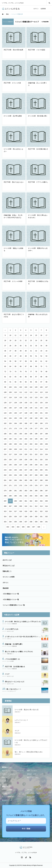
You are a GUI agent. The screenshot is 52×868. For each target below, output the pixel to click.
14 (31, 335)
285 (36, 491)
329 (31, 517)
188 (46, 434)
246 (21, 470)
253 (10, 475)
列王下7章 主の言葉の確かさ (15, 667)
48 (21, 356)
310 (26, 506)
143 (46, 408)
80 (46, 372)
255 (21, 475)
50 (31, 356)
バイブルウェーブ (11, 691)
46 (10, 356)
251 (46, 470)
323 (46, 511)
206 (46, 444)
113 (31, 392)
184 (26, 434)
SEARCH (49, 3)
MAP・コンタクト (32, 771)
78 (36, 372)
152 (46, 413)
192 (21, 439)
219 (21, 454)
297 (5, 501)
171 (5, 429)
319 (26, 511)
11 (15, 335)
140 (31, 408)
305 (46, 501)
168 (36, 423)
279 (5, 491)
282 (21, 491)
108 (5, 392)
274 (26, 485)
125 (46, 397)
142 (41, 408)
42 (36, 351)
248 (31, 470)
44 (46, 351)
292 (26, 496)
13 (26, 335)
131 (31, 403)
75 (21, 372)
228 (21, 460)
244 (10, 470)
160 (41, 418)
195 (36, 439)
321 (36, 511)
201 (21, 444)
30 (21, 346)
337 (26, 522)
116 (46, 392)
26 (46, 340)
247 (26, 470)
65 (15, 366)
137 (15, 408)
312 (36, 506)
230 (31, 460)
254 (15, 475)
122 (31, 397)
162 (5, 423)
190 (10, 439)
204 (36, 444)
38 (15, 351)
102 (21, 387)
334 (10, 522)
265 (26, 480)
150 (36, 413)
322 (41, 511)
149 (31, 413)
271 (10, 485)
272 (15, 485)
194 (31, 439)
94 (26, 382)
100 (10, 387)
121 (26, 397)
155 (15, 418)
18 (5, 340)
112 (26, 392)
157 (26, 418)
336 (21, 522)
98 (46, 382)
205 (41, 444)
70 (41, 366)
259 (41, 475)
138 (21, 408)
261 (5, 480)
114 (36, 392)
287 (46, 491)
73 (10, 372)
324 (5, 517)
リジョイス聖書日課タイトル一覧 (14, 605)
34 (41, 346)
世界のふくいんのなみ (8, 774)
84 (21, 377)
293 (31, 496)
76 (26, 372)
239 (31, 465)
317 (15, 511)
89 (46, 377)
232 (41, 460)
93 (21, 382)
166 (26, 423)
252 (5, 475)
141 (36, 408)
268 (41, 480)
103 (26, 387)
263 (15, 480)
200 (15, 444)
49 (26, 356)
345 (23, 527)
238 (26, 465)
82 (10, 377)
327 (21, 517)
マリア (7, 674)
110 (15, 392)
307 (10, 506)
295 (41, 496)
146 (15, 413)
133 (41, 403)
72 (5, 372)
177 (36, 429)
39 (21, 351)
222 (36, 454)
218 (15, 454)
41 (31, 351)
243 (5, 470)
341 (46, 522)
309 (21, 506)
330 (36, 517)
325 (10, 517)
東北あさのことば (9, 566)
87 (36, 377)
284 (31, 491)
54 (5, 361)
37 (10, 351)
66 (21, 366)
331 (41, 517)
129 (21, 403)
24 (36, 340)
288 (5, 496)
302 (31, 501)
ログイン (36, 9)
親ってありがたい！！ (14, 689)
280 (10, 491)
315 (5, 511)
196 (41, 439)
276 (36, 485)
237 (21, 465)
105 (36, 387)
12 (21, 335)
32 (31, 346)
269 (46, 480)
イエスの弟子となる (12, 629)
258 (36, 475)
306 (5, 506)
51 (36, 356)
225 (5, 460)
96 (36, 382)
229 (26, 460)
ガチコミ (6, 583)
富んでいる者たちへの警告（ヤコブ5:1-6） (19, 652)
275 (31, 485)
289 (10, 496)
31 (26, 346)
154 (10, 418)
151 (41, 413)
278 (46, 485)
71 (46, 366)
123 (36, 397)
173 (15, 429)
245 (15, 470)
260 (46, 475)
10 (10, 335)
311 (31, 506)
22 (26, 340)
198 (5, 444)
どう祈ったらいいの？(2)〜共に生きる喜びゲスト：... (23, 637)
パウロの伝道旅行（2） (13, 659)
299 (15, 501)
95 (31, 382)
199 (10, 444)
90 (5, 382)
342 (8, 527)
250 (41, 470)
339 (36, 522)
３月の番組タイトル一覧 (11, 594)
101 (15, 387)
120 (21, 397)
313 (41, 506)
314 (46, 506)
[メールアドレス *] (26, 821)
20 (15, 340)
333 (5, 522)
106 (41, 387)
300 (21, 501)
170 (46, 423)
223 (41, 454)
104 (31, 387)
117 (5, 397)
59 (31, 361)
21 (21, 340)
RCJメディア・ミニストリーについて (13, 771)
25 (41, 340)
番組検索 (6, 588)
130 (26, 403)
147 (21, 413)
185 (31, 434)
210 (21, 449)
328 (26, 517)
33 (36, 346)
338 (31, 522)
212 (31, 449)
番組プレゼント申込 (33, 778)
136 (10, 408)
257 (31, 475)
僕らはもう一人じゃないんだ (15, 682)
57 (21, 361)
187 (41, 434)
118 (10, 397)
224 (46, 454)
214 (41, 449)
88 (41, 377)
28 (10, 346)
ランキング (5, 781)
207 (5, 449)
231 (36, 460)
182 (15, 434)
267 (36, 480)
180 (5, 434)
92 (15, 382)
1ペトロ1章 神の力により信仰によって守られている (23, 622)
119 (15, 397)
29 (15, 346)
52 (41, 356)
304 (41, 501)
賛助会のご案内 (31, 774)
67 (26, 366)
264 (21, 480)
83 (15, 377)
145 (10, 413)
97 (41, 382)
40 (26, 351)
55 (10, 361)
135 (5, 408)
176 (31, 429)
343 (13, 527)
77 (31, 372)
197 (46, 439)
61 (41, 361)
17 (46, 335)
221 (31, 454)
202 (26, 444)
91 (10, 382)
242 (46, 465)
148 (26, 413)
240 (36, 465)
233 (46, 460)
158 (31, 418)
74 (15, 372)
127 (10, 403)
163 (10, 423)
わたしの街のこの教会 (33, 793)
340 (41, 522)
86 (31, 377)
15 (36, 335)
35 (46, 346)
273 (21, 485)
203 (31, 444)
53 (46, 356)
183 (21, 434)
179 (46, 429)
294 (36, 496)
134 (46, 403)
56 (15, 361)
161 (46, 418)
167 (31, 423)
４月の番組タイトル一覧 (11, 599)
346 (28, 527)
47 (15, 356)
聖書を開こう (7, 571)
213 (36, 449)
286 (41, 491)
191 (15, 439)
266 (31, 480)
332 (46, 517)
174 (21, 429)
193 (26, 439)
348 (39, 527)
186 (36, 434)
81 (5, 377)
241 (41, 465)
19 (10, 340)
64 (10, 366)
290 (15, 496)
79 (41, 372)
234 (5, 465)
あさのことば (7, 560)
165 (21, 423)
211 (26, 449)
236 (15, 465)
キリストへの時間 (9, 577)
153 (5, 418)
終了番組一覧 (6, 793)
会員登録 (43, 9)
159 (36, 418)
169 (41, 423)
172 (10, 429)
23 (31, 340)
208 (10, 449)
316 (10, 511)
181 (10, 434)
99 (5, 387)
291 (21, 496)
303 (36, 501)
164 (15, 423)
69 (36, 366)
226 (10, 460)
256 (26, 475)
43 (41, 351)
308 (15, 506)
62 (46, 361)
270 (5, 485)
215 (46, 449)
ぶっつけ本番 (10, 661)
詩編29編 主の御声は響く (14, 644)
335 (15, 522)
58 (26, 361)
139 (26, 408)
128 (15, 403)
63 (5, 366)
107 (46, 387)
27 (5, 346)
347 (34, 527)
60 (36, 361)
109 (10, 392)
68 (31, 366)
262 (10, 480)
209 (15, 449)
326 (15, 517)
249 (36, 470)
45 (5, 356)
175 (26, 429)
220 (26, 454)
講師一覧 (5, 778)
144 (5, 413)
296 (46, 496)
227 (15, 460)
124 (41, 397)
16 (41, 335)
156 (21, 418)
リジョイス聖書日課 (12, 624)
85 (26, 377)
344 (18, 527)
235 (10, 465)
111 (21, 392)
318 (21, 511)
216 (5, 454)
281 (15, 491)
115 (41, 392)
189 (5, 439)
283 (26, 491)
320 (31, 511)
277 (41, 485)
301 (26, 501)
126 (5, 403)
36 (5, 351)
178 (41, 429)
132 (36, 403)
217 (10, 454)
